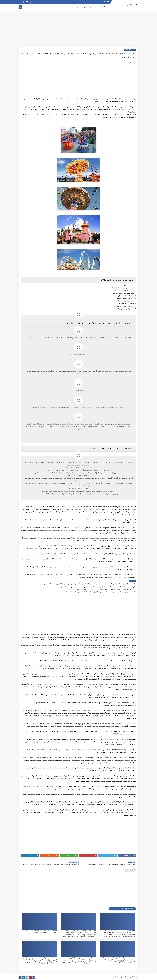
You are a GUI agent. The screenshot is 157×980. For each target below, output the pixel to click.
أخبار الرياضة (85, 7)
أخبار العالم (104, 7)
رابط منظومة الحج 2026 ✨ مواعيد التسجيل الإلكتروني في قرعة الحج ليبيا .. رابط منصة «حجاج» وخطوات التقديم (98, 587)
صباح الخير (133, 5)
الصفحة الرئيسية (104, 2)
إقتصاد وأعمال (95, 7)
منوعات (77, 7)
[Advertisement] (78, 30)
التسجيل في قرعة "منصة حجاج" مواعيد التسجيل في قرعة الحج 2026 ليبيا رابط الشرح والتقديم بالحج (102, 590)
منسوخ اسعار (130, 50)
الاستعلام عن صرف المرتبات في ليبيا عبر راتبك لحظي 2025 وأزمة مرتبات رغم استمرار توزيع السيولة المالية (100, 592)
